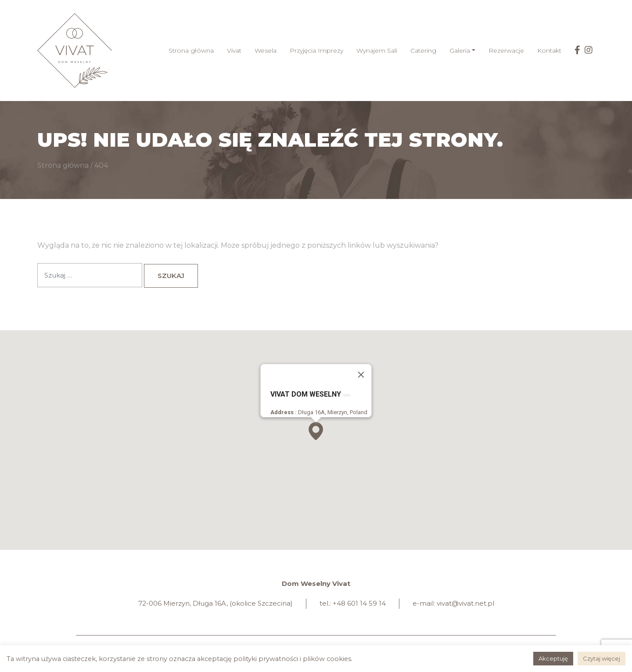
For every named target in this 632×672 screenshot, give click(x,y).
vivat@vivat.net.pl (465, 603)
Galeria (460, 51)
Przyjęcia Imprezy (316, 51)
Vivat (234, 51)
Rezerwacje (506, 51)
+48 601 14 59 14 (359, 603)
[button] (316, 431)
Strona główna (191, 51)
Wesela (266, 51)
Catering (423, 51)
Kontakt (549, 51)
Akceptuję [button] (553, 658)
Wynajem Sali (377, 51)
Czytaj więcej (601, 658)
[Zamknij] (361, 375)
